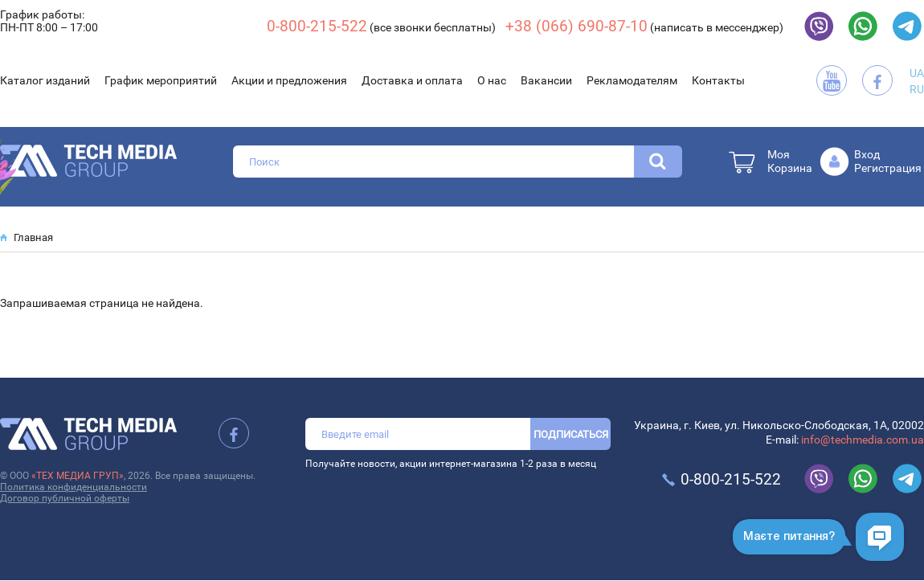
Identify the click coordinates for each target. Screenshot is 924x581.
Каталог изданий (45, 80)
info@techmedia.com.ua (863, 440)
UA (917, 73)
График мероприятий (161, 80)
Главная (33, 237)
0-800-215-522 (317, 26)
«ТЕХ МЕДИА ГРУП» (78, 476)
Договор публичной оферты (65, 498)
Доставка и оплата (412, 80)
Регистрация (888, 168)
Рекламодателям (632, 80)
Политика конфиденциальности (74, 487)
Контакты (718, 80)
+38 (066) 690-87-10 (576, 26)
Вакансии (546, 80)
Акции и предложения (289, 80)
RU (917, 89)
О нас (492, 80)
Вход (867, 154)
